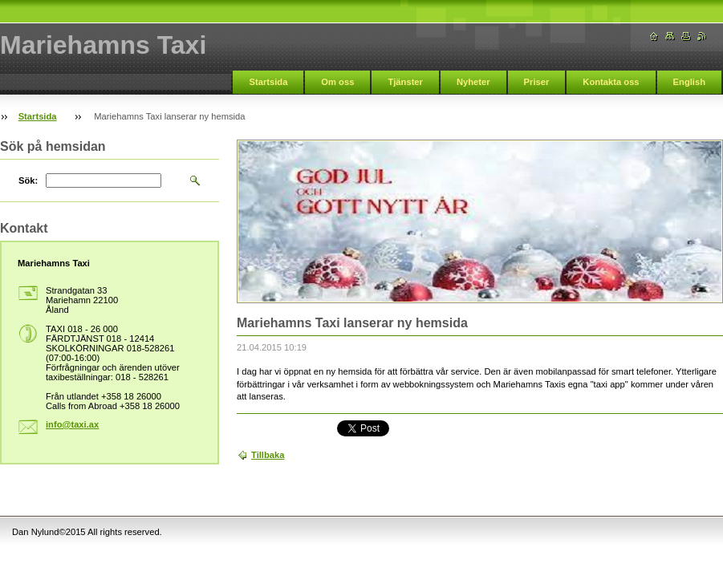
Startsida (268, 82)
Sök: (28, 180)
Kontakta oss (611, 82)
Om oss (337, 82)
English (689, 82)
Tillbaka (268, 455)
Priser (537, 82)
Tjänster (405, 82)
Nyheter (473, 82)
